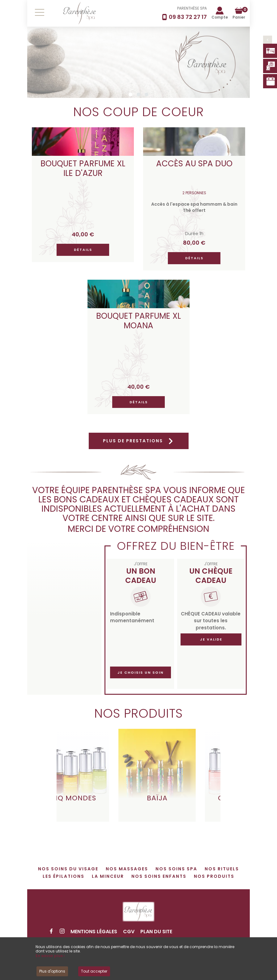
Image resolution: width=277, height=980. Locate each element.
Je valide (211, 639)
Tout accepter (94, 971)
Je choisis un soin (141, 672)
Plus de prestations (139, 441)
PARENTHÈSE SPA (192, 8)
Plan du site (156, 932)
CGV (129, 932)
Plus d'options (52, 971)
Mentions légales (94, 932)
